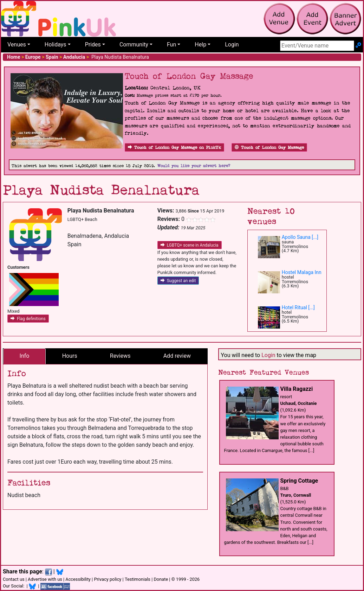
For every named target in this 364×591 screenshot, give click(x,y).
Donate (161, 579)
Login (232, 45)
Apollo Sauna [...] (300, 237)
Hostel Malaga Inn (302, 272)
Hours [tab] (70, 356)
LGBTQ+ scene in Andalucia (190, 245)
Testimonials (138, 579)
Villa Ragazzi (297, 389)
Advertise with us (45, 579)
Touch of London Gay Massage (269, 148)
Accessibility (78, 579)
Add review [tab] (177, 356)
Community (134, 45)
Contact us (14, 579)
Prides (93, 45)
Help (200, 45)
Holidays (56, 45)
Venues (17, 45)
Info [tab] (25, 356)
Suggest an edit (178, 281)
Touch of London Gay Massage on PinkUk (174, 148)
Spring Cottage (299, 481)
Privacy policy (108, 579)
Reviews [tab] (120, 356)
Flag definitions (28, 319)
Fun (171, 45)
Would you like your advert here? (194, 166)
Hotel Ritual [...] (298, 307)
